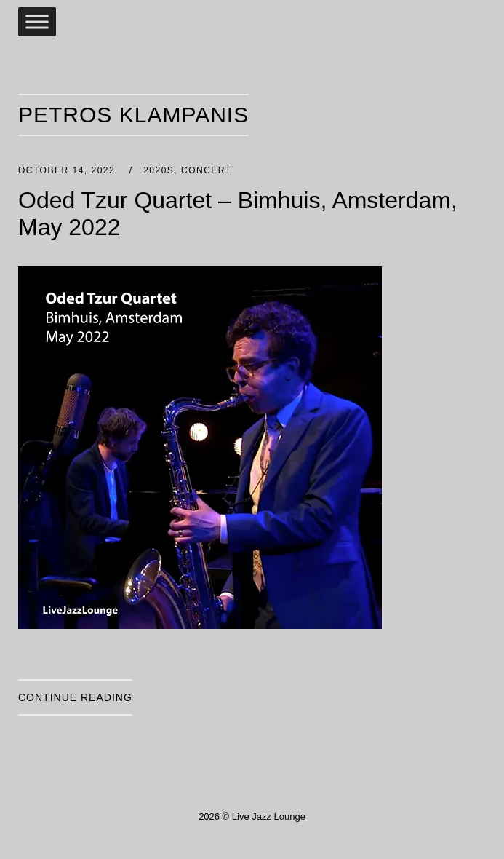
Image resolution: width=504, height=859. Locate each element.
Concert (207, 170)
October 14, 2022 (68, 170)
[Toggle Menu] (37, 21)
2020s (159, 170)
